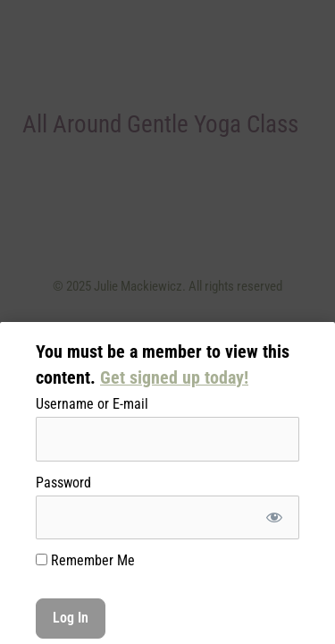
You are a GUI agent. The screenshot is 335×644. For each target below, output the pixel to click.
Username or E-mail (92, 404)
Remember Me (85, 560)
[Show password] (274, 518)
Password (63, 483)
